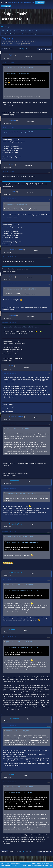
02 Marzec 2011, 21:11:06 (9, 532)
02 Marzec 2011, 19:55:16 (9, 373)
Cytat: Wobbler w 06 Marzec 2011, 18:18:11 (18, 731)
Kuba (11, 366)
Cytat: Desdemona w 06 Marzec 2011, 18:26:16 (20, 787)
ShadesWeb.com (16, 866)
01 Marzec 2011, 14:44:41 (9, 199)
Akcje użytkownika (44, 49)
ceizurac (12, 120)
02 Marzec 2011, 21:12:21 (9, 580)
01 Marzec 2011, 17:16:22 (9, 284)
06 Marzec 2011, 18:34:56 (9, 782)
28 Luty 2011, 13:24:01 (8, 128)
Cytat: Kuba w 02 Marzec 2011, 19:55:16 (18, 429)
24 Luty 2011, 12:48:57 (8, 62)
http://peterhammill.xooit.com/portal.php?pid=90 (18, 132)
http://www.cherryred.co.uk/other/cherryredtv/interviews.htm (22, 327)
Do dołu (5, 49)
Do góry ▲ (49, 864)
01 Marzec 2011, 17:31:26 (9, 323)
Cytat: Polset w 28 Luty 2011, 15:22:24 (17, 204)
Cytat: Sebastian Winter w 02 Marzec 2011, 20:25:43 (21, 493)
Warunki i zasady (41, 864)
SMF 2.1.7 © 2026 (6, 864)
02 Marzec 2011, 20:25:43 (9, 424)
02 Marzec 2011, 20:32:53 (9, 488)
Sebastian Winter (16, 249)
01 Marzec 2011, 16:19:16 (9, 257)
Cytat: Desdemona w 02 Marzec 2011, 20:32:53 (20, 537)
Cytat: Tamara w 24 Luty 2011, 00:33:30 (19, 73)
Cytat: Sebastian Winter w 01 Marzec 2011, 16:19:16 (21, 289)
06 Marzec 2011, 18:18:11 (9, 637)
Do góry (5, 851)
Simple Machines (16, 864)
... (18, 49)
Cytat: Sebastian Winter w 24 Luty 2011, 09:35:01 (20, 68)
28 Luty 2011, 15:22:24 (8, 172)
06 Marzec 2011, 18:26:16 (9, 726)
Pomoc (34, 864)
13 (30, 49)
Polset (11, 55)
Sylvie (26, 34)
